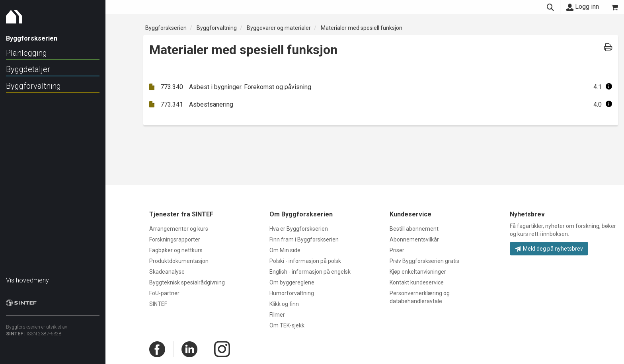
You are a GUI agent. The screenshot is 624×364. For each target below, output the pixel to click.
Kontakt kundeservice (417, 282)
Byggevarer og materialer (279, 28)
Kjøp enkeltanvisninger (418, 272)
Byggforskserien (166, 28)
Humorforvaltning (292, 293)
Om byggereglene (292, 282)
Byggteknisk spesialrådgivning (187, 282)
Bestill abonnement (414, 229)
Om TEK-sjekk (287, 325)
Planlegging (26, 53)
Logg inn (583, 7)
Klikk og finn (284, 304)
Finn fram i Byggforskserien (304, 239)
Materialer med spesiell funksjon (362, 28)
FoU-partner (164, 293)
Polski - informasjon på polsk (305, 261)
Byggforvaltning (33, 86)
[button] (609, 87)
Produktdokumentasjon (179, 261)
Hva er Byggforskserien (299, 229)
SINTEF (15, 330)
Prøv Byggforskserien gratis (424, 261)
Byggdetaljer (28, 69)
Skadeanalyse (167, 272)
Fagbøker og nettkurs (176, 250)
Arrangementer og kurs (179, 229)
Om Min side (285, 250)
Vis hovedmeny (27, 276)
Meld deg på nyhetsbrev (549, 249)
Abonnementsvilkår (414, 239)
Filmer (277, 315)
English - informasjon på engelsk (310, 272)
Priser (397, 250)
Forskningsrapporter (175, 239)
